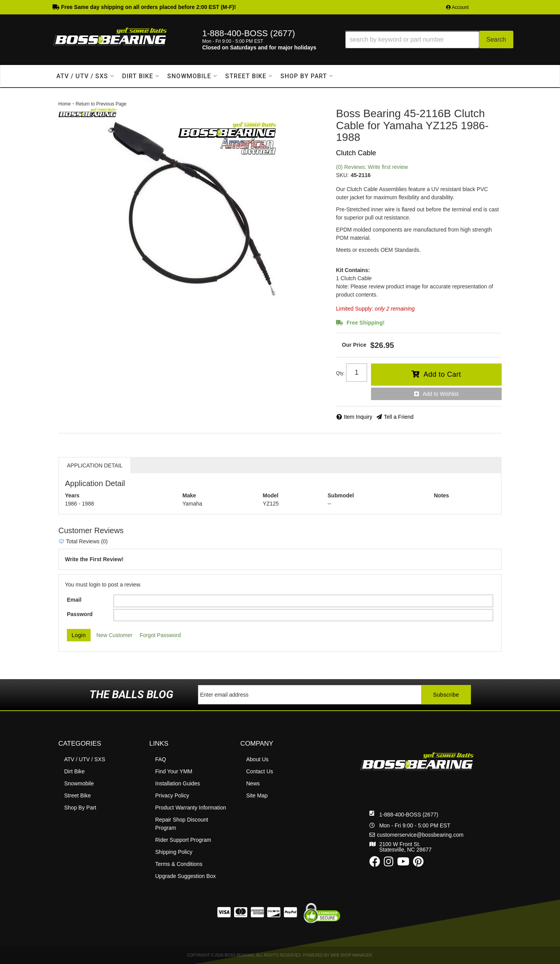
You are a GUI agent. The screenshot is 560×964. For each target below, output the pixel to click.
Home (65, 104)
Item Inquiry (358, 417)
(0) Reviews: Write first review (372, 167)
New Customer (115, 635)
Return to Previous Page (101, 104)
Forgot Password (160, 635)
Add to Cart (442, 374)
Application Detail (95, 465)
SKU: (342, 175)
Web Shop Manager (351, 955)
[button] (429, 40)
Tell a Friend (399, 417)
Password (80, 614)
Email (74, 600)
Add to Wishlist (441, 394)
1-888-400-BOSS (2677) (409, 815)
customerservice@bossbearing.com (420, 835)
